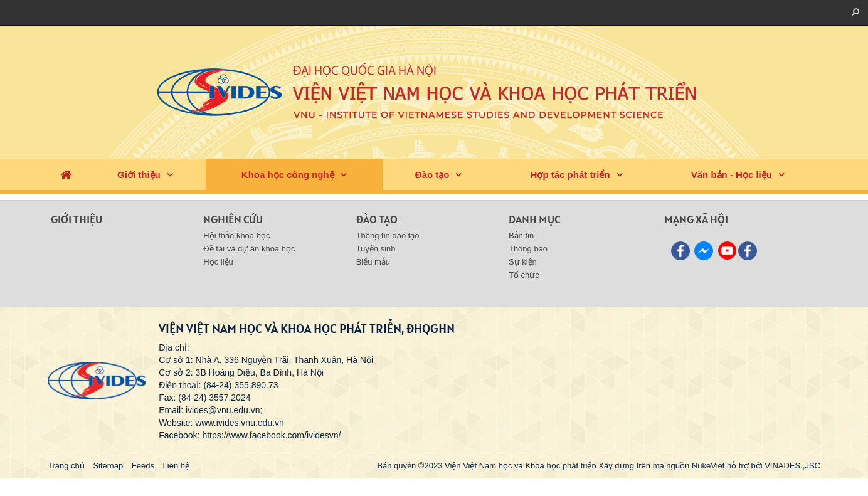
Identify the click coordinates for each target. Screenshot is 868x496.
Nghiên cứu (233, 219)
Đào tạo (432, 175)
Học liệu (218, 262)
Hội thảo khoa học (236, 235)
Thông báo (528, 249)
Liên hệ (176, 466)
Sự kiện (523, 262)
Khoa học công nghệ (288, 175)
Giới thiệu (139, 175)
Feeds (143, 466)
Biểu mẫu (373, 262)
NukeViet (708, 466)
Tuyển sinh (376, 249)
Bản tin (521, 235)
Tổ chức (524, 275)
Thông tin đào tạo (388, 235)
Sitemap (108, 466)
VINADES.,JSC (792, 466)
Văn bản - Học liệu (732, 175)
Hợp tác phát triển (570, 175)
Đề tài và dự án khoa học (249, 249)
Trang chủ (66, 466)
